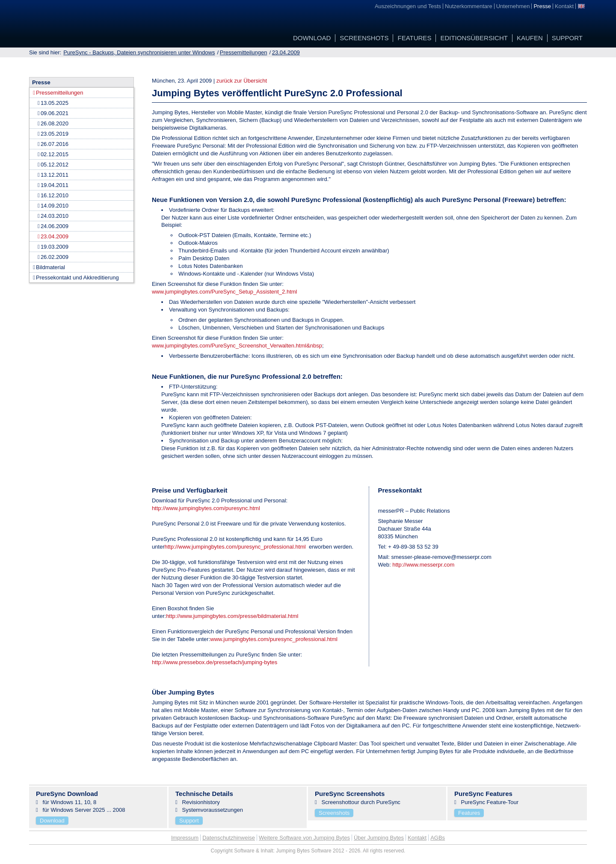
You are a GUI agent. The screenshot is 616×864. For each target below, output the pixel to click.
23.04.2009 (286, 52)
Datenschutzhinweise (229, 838)
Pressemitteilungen (244, 52)
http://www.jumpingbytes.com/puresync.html (206, 508)
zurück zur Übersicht (242, 81)
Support (189, 821)
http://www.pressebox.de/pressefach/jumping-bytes (215, 662)
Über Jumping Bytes (379, 838)
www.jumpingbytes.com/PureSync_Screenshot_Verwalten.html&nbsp (237, 346)
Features (469, 813)
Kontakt (417, 838)
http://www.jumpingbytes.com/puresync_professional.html (235, 547)
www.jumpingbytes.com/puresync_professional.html (274, 639)
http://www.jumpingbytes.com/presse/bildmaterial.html (232, 616)
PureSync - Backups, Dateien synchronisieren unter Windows (139, 52)
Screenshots (334, 813)
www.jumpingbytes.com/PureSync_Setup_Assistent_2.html (225, 292)
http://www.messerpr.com (423, 565)
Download (52, 821)
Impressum (185, 838)
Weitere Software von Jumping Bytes (304, 838)
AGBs (438, 838)
